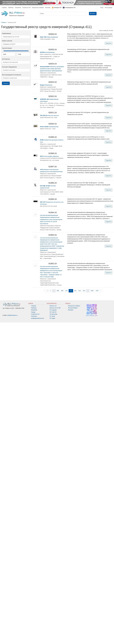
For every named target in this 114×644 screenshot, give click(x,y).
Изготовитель (6, 59)
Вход (102, 8)
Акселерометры (47, 52)
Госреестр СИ (26, 8)
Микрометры (46, 85)
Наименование (6, 33)
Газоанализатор (49, 127)
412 (75, 291)
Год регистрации (7, 48)
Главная (4, 8)
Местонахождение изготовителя (11, 75)
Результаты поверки (38, 8)
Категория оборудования (9, 67)
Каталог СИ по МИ (55, 308)
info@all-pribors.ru (12, 315)
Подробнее (109, 43)
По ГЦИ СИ (53, 312)
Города (33, 312)
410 (67, 291)
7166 (92, 291)
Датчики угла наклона (49, 115)
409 (62, 291)
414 (84, 291)
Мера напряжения (49, 37)
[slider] (3, 51)
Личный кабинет (73, 308)
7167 (97, 291)
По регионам (53, 314)
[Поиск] (63, 14)
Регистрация (108, 8)
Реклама (48, 8)
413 (80, 291)
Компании (18, 8)
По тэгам (52, 316)
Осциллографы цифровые (49, 156)
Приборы (11, 8)
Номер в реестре (7, 41)
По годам (52, 318)
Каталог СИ (53, 306)
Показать (6, 83)
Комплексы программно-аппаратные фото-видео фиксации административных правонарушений (52, 69)
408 (58, 291)
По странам (53, 310)
